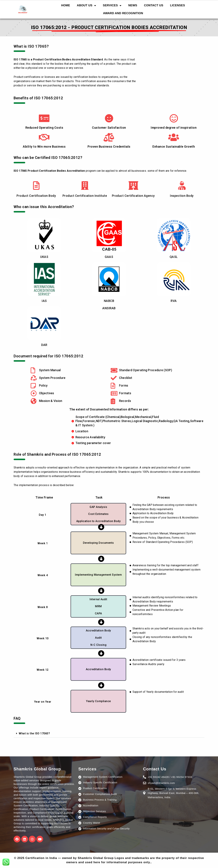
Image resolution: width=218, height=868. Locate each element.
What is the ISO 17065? (34, 733)
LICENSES (178, 5)
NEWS (133, 5)
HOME (66, 5)
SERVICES (112, 6)
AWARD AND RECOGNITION (123, 13)
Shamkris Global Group (38, 769)
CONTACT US (154, 5)
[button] (109, 734)
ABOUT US (86, 6)
